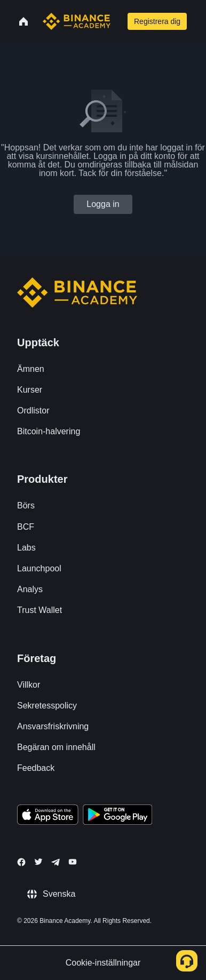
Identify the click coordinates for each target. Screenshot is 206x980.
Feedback (36, 768)
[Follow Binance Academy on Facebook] (21, 862)
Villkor (29, 685)
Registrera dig (157, 21)
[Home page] (77, 21)
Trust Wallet (39, 610)
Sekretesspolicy (47, 706)
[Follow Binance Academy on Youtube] (73, 862)
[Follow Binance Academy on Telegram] (56, 862)
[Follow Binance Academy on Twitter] (38, 862)
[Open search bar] (118, 21)
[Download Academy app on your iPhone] (48, 816)
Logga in (103, 204)
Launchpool (39, 568)
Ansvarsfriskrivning (53, 726)
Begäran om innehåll (56, 747)
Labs (26, 548)
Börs (26, 505)
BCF (26, 527)
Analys (30, 589)
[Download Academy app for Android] (117, 816)
